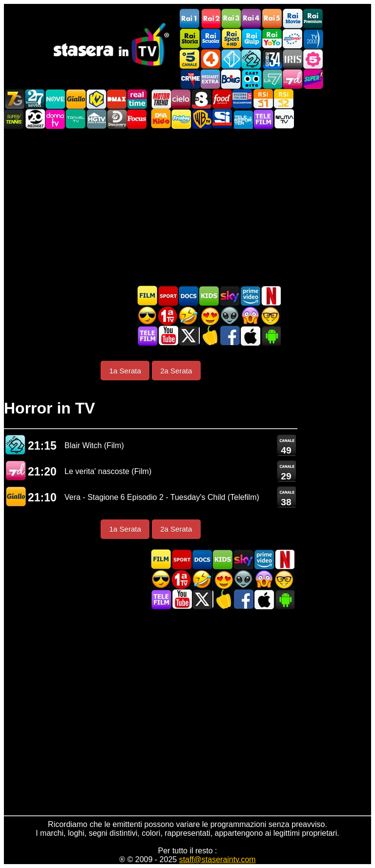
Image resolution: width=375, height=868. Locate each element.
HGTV (96, 119)
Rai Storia (190, 39)
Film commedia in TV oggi (188, 316)
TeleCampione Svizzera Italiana (243, 99)
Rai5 (272, 19)
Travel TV (76, 119)
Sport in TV (168, 296)
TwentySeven (35, 99)
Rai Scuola (210, 39)
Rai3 (231, 19)
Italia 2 (251, 59)
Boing (231, 79)
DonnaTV (55, 119)
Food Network (222, 99)
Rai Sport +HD (231, 39)
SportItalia (222, 119)
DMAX (117, 99)
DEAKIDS (161, 119)
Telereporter (243, 119)
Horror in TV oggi (250, 316)
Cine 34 (272, 59)
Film (147, 296)
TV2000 (313, 39)
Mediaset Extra (210, 79)
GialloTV (76, 99)
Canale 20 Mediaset (35, 119)
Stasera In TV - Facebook (229, 336)
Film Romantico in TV (209, 316)
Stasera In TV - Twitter (188, 336)
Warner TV (202, 119)
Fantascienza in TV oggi (229, 316)
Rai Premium (313, 19)
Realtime (137, 99)
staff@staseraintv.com (218, 859)
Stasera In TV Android (271, 336)
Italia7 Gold (14, 99)
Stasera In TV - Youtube (168, 336)
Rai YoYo (272, 39)
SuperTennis (14, 119)
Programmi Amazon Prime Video (250, 296)
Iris (292, 59)
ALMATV (284, 119)
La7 (272, 79)
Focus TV (137, 119)
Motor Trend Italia (161, 99)
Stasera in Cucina (209, 336)
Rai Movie (292, 19)
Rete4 (210, 59)
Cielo (181, 99)
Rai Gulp (251, 39)
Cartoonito (251, 79)
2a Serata (176, 371)
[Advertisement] (187, 207)
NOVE (55, 99)
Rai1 (190, 19)
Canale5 (190, 59)
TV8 (202, 99)
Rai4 (251, 19)
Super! (313, 79)
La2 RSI (284, 99)
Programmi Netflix (271, 296)
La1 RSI (263, 99)
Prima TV (168, 316)
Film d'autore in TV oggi (271, 316)
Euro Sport (292, 39)
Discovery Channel (117, 119)
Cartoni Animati (209, 296)
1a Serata (125, 371)
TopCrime (190, 79)
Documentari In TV (188, 296)
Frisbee (181, 119)
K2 (96, 99)
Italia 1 (231, 59)
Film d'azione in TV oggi (147, 316)
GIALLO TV (16, 496)
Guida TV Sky (229, 296)
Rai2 (210, 19)
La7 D (16, 470)
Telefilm (263, 119)
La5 (313, 59)
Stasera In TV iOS (250, 336)
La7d (292, 79)
